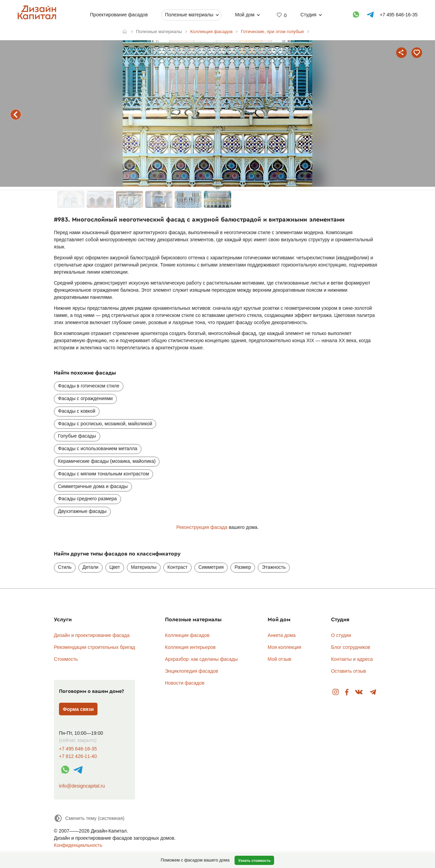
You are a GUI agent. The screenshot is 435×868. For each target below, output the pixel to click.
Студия (308, 15)
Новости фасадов (185, 683)
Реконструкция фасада (202, 527)
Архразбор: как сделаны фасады (201, 659)
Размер (243, 567)
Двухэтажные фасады (82, 511)
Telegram (373, 692)
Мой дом (245, 15)
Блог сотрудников (351, 647)
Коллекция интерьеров (190, 647)
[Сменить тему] (89, 818)
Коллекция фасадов (187, 635)
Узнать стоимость (254, 861)
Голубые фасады (77, 436)
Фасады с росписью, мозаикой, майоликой (105, 424)
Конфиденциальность (78, 845)
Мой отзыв (279, 659)
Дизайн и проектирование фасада (92, 635)
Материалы (144, 567)
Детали (91, 567)
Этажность (274, 567)
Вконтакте (359, 692)
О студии (341, 635)
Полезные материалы (189, 15)
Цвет (115, 567)
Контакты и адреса (352, 659)
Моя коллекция (284, 647)
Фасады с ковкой (77, 411)
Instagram (336, 692)
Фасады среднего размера (87, 499)
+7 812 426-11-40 (78, 756)
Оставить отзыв (349, 671)
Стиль (65, 567)
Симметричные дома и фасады (93, 486)
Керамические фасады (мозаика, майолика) (107, 461)
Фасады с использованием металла (98, 448)
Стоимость (66, 659)
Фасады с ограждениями (85, 398)
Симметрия (211, 567)
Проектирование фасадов (119, 15)
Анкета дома (282, 635)
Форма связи (78, 709)
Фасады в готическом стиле (89, 386)
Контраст (177, 567)
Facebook (347, 692)
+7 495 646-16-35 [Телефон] (399, 15)
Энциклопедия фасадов (192, 671)
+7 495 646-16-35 (78, 749)
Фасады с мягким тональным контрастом (103, 474)
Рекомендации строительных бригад (94, 647)
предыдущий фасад (16, 115)
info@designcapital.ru (82, 786)
